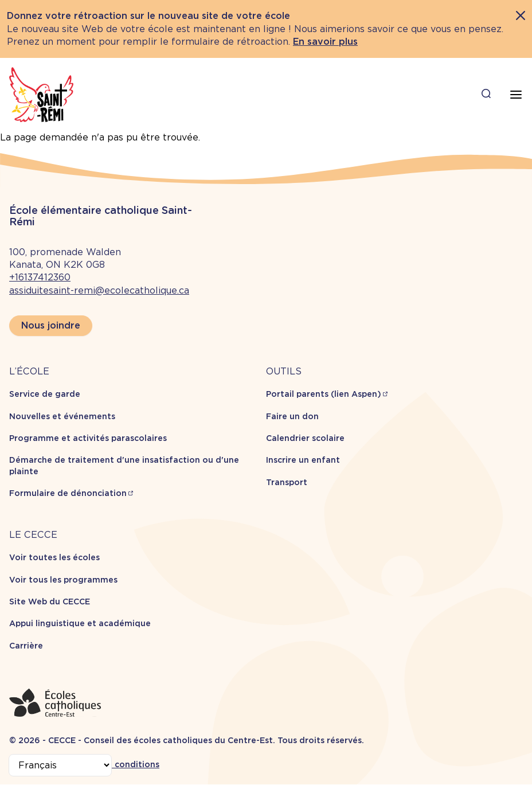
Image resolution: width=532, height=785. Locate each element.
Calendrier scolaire (305, 438)
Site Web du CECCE (50, 602)
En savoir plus (325, 42)
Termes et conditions (115, 764)
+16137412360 (40, 277)
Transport (287, 482)
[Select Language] (60, 765)
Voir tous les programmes (63, 580)
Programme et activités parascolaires (88, 438)
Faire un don (292, 416)
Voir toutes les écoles (54, 557)
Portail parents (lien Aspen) (324, 394)
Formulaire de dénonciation (68, 493)
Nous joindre (51, 325)
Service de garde (45, 394)
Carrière (26, 646)
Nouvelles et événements (62, 416)
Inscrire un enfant (303, 460)
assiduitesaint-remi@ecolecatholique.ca (99, 290)
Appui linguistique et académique (80, 623)
